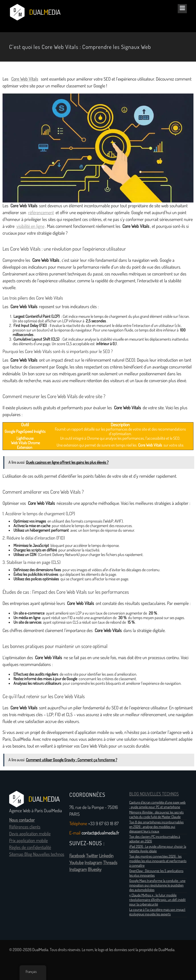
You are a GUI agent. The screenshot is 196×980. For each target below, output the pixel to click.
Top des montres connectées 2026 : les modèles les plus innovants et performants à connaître (158, 861)
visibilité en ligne (30, 226)
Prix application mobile (28, 841)
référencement (41, 213)
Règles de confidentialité (30, 847)
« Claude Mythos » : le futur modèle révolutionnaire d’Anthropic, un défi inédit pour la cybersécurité (157, 900)
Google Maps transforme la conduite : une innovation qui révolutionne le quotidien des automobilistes (157, 885)
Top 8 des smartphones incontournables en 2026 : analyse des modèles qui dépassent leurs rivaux (156, 827)
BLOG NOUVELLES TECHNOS (154, 794)
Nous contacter (22, 820)
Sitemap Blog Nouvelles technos (37, 854)
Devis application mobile (30, 834)
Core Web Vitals (25, 79)
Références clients (25, 827)
